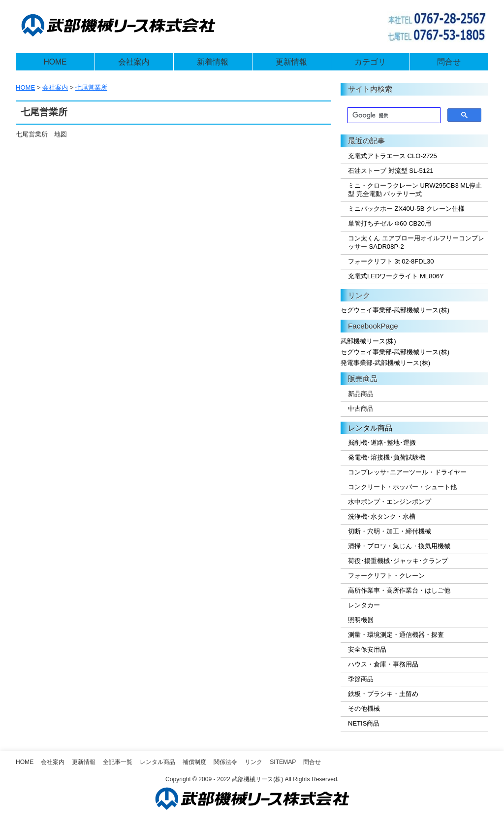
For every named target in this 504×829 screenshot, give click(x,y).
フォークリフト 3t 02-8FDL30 (391, 261)
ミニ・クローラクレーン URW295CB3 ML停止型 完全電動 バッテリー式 (415, 190)
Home (25, 762)
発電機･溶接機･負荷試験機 (387, 457)
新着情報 (213, 62)
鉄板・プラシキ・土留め (383, 694)
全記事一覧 (118, 762)
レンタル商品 (370, 428)
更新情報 (291, 62)
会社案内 (134, 62)
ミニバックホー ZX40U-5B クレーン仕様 (406, 209)
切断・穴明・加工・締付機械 (390, 531)
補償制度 (194, 762)
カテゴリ (370, 62)
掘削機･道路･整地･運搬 (382, 443)
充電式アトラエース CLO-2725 (393, 156)
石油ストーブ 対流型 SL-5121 (391, 171)
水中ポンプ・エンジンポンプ (390, 502)
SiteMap (283, 762)
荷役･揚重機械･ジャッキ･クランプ (398, 561)
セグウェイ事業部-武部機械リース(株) (395, 310)
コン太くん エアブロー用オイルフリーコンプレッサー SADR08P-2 (416, 242)
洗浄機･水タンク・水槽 (382, 516)
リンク (253, 762)
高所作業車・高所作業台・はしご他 (399, 590)
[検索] (393, 116)
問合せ (449, 62)
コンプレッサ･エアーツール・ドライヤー (407, 472)
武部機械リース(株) (368, 341)
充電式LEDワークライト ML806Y (396, 276)
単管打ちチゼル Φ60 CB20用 (390, 223)
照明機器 (361, 620)
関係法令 (225, 762)
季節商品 (361, 679)
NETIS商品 (364, 723)
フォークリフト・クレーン (386, 576)
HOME (55, 62)
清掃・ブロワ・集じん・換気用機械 (399, 546)
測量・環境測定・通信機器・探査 (396, 635)
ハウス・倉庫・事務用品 (383, 664)
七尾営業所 (91, 87)
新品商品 (361, 394)
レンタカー (364, 605)
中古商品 (361, 409)
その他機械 (364, 709)
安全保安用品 (367, 649)
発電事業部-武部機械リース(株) (385, 363)
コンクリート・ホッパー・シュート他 (402, 487)
